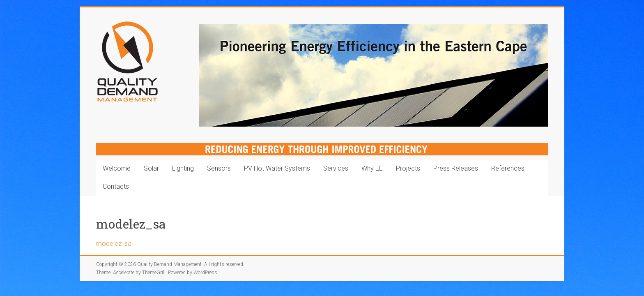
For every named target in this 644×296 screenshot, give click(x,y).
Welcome (117, 168)
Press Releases (456, 168)
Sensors (219, 168)
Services (336, 168)
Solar (151, 168)
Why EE (372, 168)
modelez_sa (114, 244)
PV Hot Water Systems (277, 168)
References (508, 168)
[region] (373, 75)
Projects (408, 168)
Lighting (183, 168)
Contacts (116, 186)
